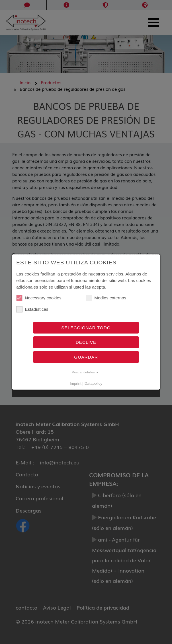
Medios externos (106, 298)
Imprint (76, 383)
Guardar (86, 357)
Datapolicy (93, 383)
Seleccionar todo (86, 328)
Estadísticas (32, 309)
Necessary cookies (39, 298)
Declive (86, 342)
